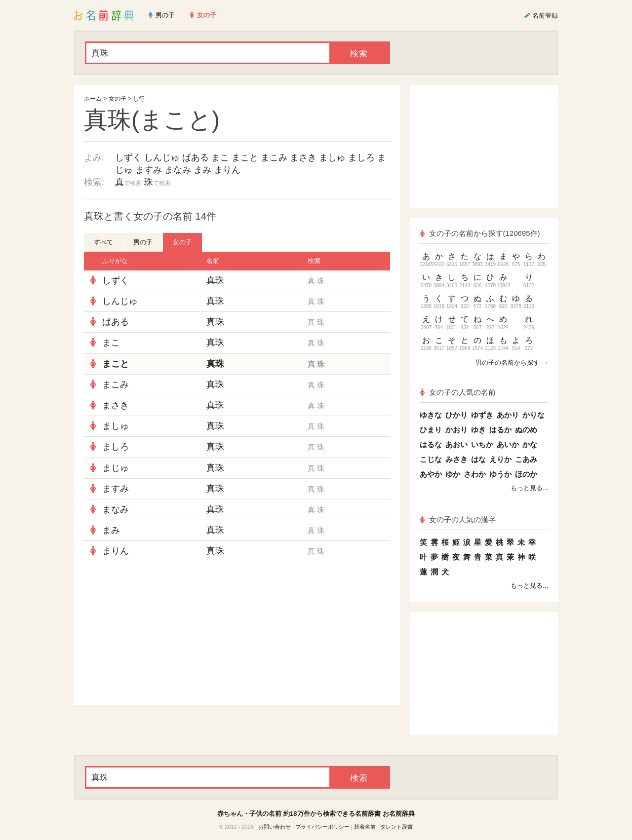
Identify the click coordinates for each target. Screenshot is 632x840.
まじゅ (116, 468)
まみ (202, 170)
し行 (139, 99)
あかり (508, 415)
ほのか (526, 474)
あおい (456, 444)
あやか (431, 474)
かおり (456, 430)
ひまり (431, 430)
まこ (220, 157)
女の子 (118, 99)
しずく (128, 157)
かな (530, 444)
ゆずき (482, 415)
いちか (482, 444)
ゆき (478, 430)
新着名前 (365, 827)
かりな (533, 415)
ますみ (149, 170)
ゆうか (500, 474)
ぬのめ (526, 430)
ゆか (453, 474)
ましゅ (332, 157)
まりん (227, 170)
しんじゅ (162, 157)
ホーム (93, 99)
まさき (303, 157)
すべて (103, 242)
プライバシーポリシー (322, 827)
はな (478, 459)
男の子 (143, 242)
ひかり (456, 415)
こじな (431, 459)
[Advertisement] (158, 633)
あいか (508, 444)
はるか (500, 430)
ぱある (196, 157)
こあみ (526, 459)
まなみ (178, 170)
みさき (456, 459)
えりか (500, 459)
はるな (431, 444)
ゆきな (431, 415)
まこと (245, 157)
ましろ (361, 157)
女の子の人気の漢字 (458, 519)
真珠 (215, 280)
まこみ (274, 157)
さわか (475, 474)
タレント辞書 (396, 827)
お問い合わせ (275, 827)
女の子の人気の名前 (458, 392)
